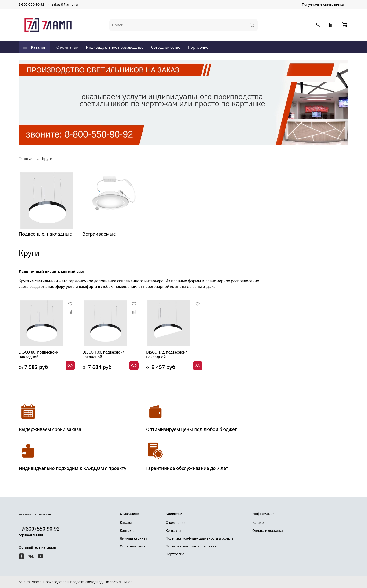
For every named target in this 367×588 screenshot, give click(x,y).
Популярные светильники (323, 4)
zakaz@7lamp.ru (65, 4)
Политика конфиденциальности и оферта (200, 538)
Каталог (34, 47)
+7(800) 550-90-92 (39, 529)
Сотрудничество (166, 47)
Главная (26, 159)
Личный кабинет (133, 538)
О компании (68, 47)
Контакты (128, 530)
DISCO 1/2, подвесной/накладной (167, 354)
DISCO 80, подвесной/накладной (39, 354)
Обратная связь (133, 546)
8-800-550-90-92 (31, 4)
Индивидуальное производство (115, 47)
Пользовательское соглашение (191, 546)
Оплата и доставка (268, 530)
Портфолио (198, 47)
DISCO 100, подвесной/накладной (103, 354)
